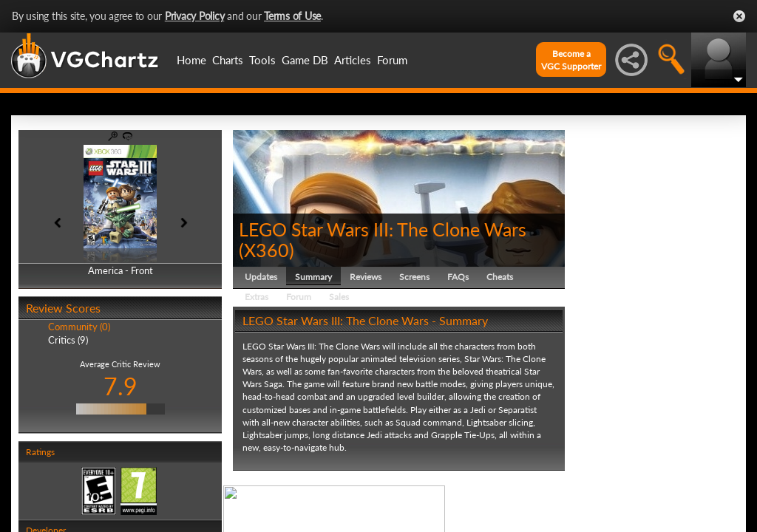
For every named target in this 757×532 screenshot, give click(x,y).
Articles (353, 60)
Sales (339, 297)
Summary (313, 277)
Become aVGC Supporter (571, 60)
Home (191, 60)
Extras (257, 297)
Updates (261, 277)
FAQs (458, 277)
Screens (414, 277)
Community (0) (79, 327)
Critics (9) (68, 340)
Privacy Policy (195, 16)
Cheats (500, 277)
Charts (228, 60)
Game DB (305, 60)
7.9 (120, 386)
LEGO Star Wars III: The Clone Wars (383, 229)
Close (739, 16)
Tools (262, 60)
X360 (267, 250)
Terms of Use (292, 16)
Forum (392, 60)
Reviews (366, 277)
